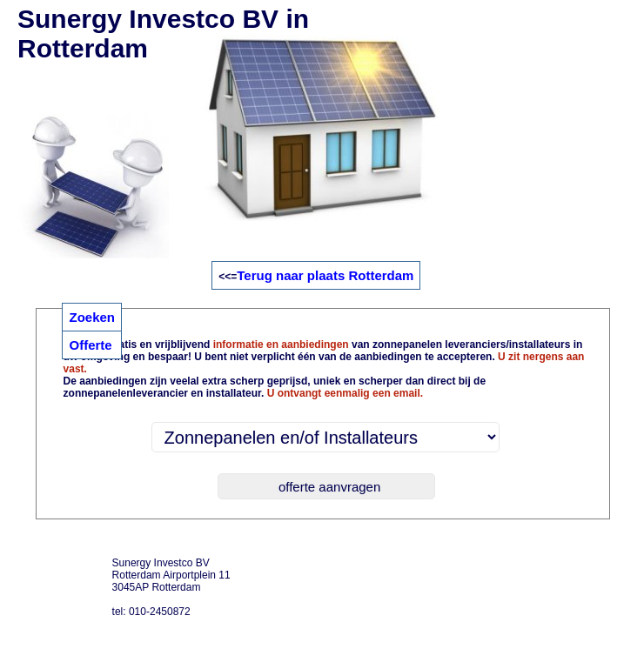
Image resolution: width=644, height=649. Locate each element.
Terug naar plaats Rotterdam (325, 275)
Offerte (90, 345)
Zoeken (92, 317)
